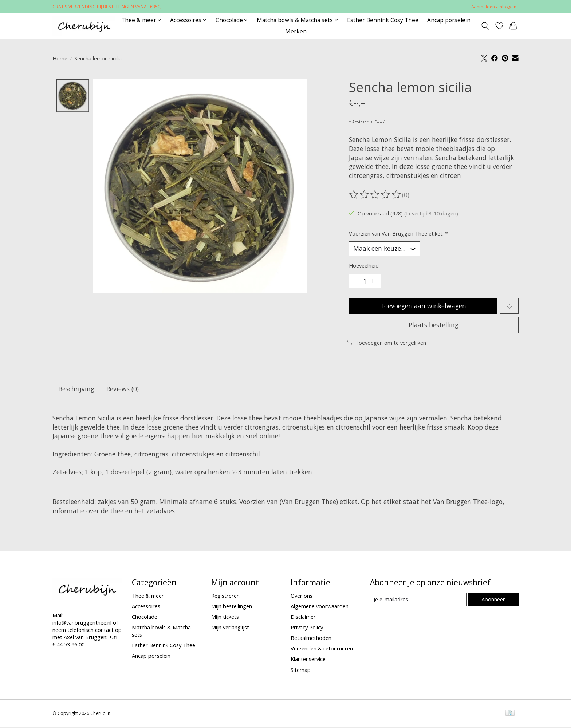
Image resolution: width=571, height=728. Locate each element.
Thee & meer (148, 596)
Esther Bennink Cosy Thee (383, 20)
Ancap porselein (449, 20)
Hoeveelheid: (364, 265)
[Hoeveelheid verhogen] (373, 281)
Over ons (302, 596)
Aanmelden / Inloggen (494, 7)
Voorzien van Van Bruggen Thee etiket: (398, 233)
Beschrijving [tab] (77, 390)
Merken (296, 31)
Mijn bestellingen (232, 607)
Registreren (225, 596)
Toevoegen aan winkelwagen (423, 306)
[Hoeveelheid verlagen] (357, 281)
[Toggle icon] (485, 26)
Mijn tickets (225, 617)
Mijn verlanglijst (230, 628)
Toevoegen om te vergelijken (387, 343)
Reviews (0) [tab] (123, 390)
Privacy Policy (307, 628)
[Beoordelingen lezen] (375, 195)
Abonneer (493, 600)
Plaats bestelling (434, 325)
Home (60, 58)
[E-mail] (418, 600)
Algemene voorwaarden (320, 607)
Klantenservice (308, 660)
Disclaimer (303, 617)
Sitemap (301, 670)
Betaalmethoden (311, 639)
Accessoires (146, 607)
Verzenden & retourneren (322, 649)
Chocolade (145, 617)
